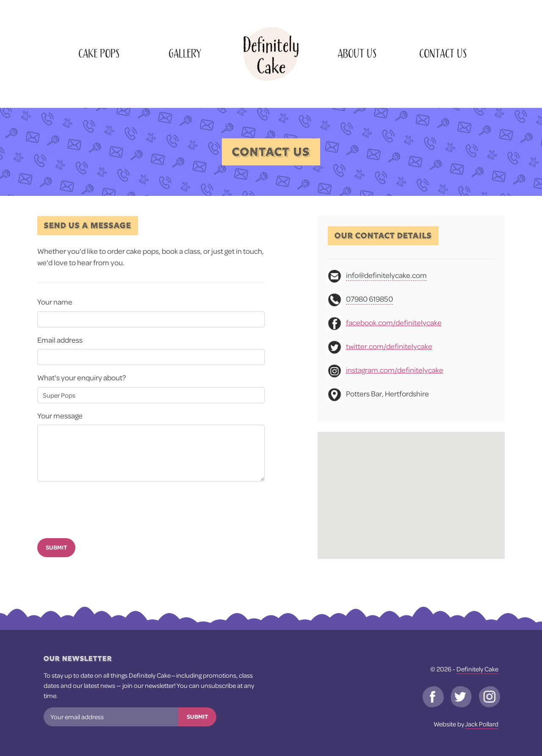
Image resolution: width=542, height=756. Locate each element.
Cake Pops (99, 54)
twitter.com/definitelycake (389, 346)
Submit (57, 547)
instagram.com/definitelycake (395, 370)
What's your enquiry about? (82, 378)
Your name (55, 302)
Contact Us (443, 54)
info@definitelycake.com (386, 275)
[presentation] (102, 508)
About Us (357, 54)
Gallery (185, 54)
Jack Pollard (482, 724)
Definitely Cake (477, 669)
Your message (60, 416)
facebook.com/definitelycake (394, 323)
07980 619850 (369, 299)
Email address (60, 340)
